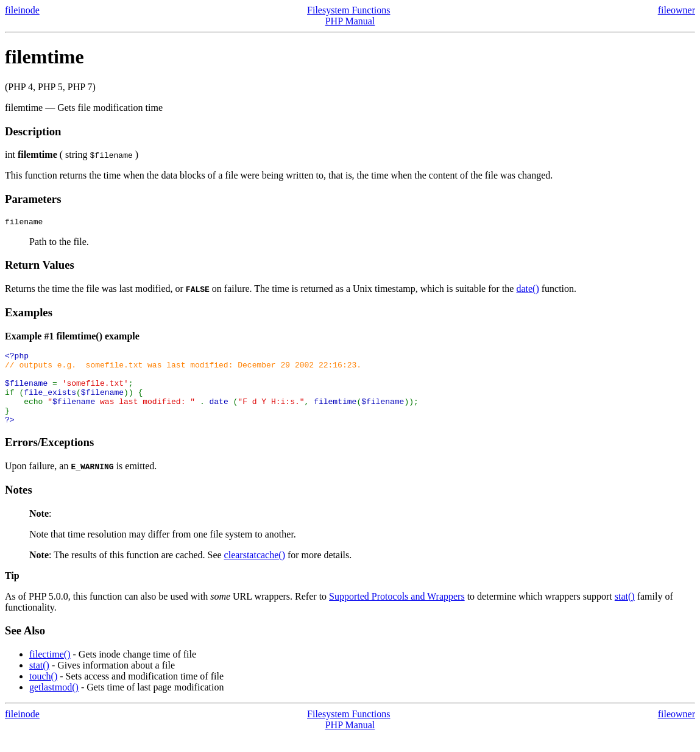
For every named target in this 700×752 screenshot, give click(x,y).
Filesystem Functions (348, 10)
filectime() (50, 671)
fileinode (22, 10)
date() (527, 290)
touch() (43, 693)
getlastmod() (54, 704)
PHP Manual (350, 21)
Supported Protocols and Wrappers (397, 613)
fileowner (677, 10)
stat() (625, 613)
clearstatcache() (255, 571)
